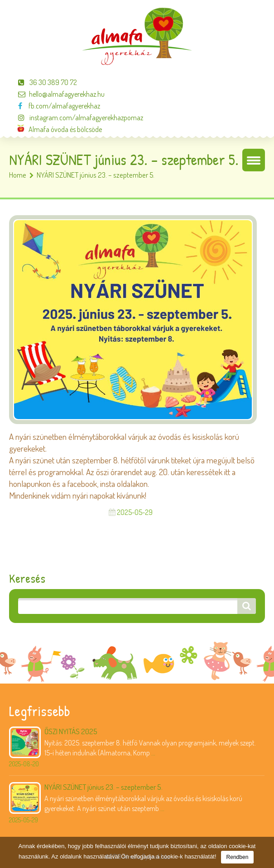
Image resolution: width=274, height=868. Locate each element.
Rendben (238, 857)
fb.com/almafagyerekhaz (55, 106)
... (153, 753)
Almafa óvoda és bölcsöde (60, 129)
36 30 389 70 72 (43, 82)
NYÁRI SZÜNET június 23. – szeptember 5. (103, 787)
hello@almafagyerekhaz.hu (57, 94)
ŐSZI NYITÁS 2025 (71, 731)
